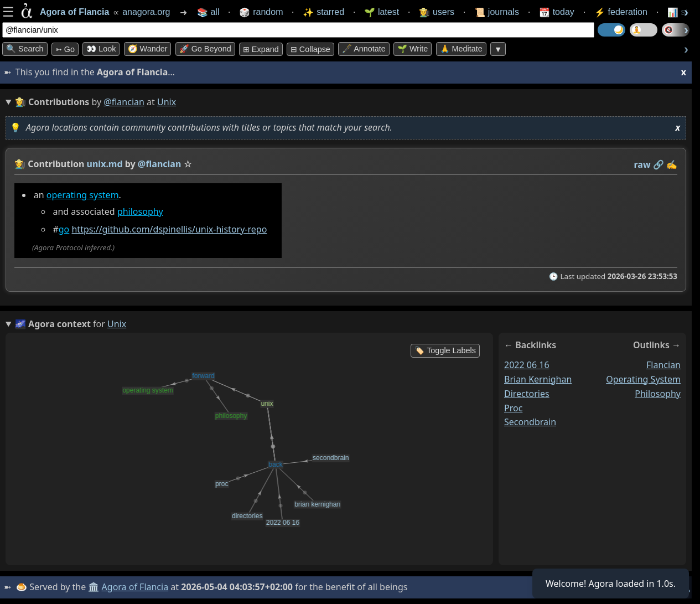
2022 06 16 (527, 365)
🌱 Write (413, 49)
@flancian (124, 102)
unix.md (105, 164)
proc (513, 407)
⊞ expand (261, 49)
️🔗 (658, 164)
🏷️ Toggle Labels (445, 350)
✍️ (672, 164)
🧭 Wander (148, 49)
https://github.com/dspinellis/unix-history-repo (169, 229)
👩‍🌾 (20, 164)
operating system (83, 195)
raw (642, 164)
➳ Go (65, 49)
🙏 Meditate (461, 49)
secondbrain (530, 422)
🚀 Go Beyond (205, 49)
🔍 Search (25, 49)
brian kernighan (538, 379)
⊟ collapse (310, 49)
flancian (663, 365)
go (64, 229)
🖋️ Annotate (364, 49)
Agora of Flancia (135, 587)
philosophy (140, 211)
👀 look (101, 49)
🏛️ (94, 587)
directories (527, 393)
